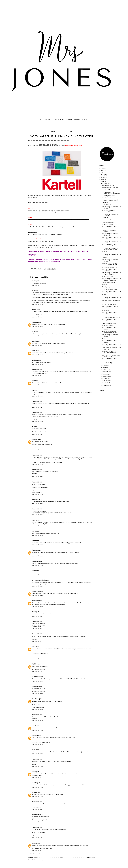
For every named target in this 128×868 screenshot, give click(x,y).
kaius (34, 772)
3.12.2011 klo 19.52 (37, 596)
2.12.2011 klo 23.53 (37, 526)
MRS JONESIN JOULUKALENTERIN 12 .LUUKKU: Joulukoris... (112, 274)
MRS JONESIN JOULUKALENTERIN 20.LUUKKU (111, 234)
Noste (34, 520)
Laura (34, 647)
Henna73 (35, 686)
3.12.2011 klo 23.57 (37, 641)
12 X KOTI (69, 120)
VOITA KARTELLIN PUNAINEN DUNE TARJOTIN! (112, 349)
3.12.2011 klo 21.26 (37, 629)
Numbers (105, 285)
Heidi (34, 541)
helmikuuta (106, 383)
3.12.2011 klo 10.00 (37, 536)
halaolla (34, 735)
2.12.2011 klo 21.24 (37, 421)
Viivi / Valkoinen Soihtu (38, 580)
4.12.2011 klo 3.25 (37, 672)
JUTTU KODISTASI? (59, 120)
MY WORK (77, 120)
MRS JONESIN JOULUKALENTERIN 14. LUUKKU (112, 261)
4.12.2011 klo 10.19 (37, 681)
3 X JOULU (105, 218)
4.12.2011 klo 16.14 (37, 710)
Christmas (105, 202)
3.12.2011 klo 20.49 (37, 607)
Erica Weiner (106, 310)
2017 (103, 168)
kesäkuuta (105, 374)
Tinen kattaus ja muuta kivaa (110, 267)
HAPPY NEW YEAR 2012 (108, 185)
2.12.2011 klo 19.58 (37, 304)
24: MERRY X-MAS (107, 205)
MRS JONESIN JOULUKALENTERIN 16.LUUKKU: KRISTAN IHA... (111, 249)
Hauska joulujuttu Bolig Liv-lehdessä (109, 231)
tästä (51, 242)
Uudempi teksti (32, 857)
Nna (33, 531)
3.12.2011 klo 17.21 (37, 575)
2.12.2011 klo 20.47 (37, 355)
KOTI (103, 338)
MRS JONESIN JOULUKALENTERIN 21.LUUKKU (111, 227)
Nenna (34, 322)
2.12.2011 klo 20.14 (37, 336)
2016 (103, 170)
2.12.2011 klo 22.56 (37, 494)
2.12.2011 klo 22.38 (37, 477)
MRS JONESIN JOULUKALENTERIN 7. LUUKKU (111, 313)
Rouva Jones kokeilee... (108, 222)
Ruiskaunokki (36, 814)
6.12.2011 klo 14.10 (37, 787)
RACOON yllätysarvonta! (109, 196)
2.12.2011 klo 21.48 (37, 450)
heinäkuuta (106, 372)
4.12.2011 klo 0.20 (37, 659)
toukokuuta (106, 376)
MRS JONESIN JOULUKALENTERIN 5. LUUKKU (111, 328)
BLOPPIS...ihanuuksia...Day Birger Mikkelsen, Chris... (111, 356)
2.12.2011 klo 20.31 (37, 345)
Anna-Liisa (35, 699)
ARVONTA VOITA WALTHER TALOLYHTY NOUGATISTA (110, 264)
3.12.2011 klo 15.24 (37, 556)
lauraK (34, 550)
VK (33, 290)
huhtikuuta (105, 379)
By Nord (104, 252)
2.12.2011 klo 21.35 (37, 434)
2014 (103, 175)
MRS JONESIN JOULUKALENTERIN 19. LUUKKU (112, 238)
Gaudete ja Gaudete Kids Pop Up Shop (111, 301)
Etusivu (61, 857)
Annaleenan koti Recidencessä (110, 188)
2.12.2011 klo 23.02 (37, 504)
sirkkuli (34, 792)
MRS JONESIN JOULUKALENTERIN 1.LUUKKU (111, 359)
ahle (33, 726)
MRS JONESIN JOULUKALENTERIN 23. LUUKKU (112, 208)
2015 (103, 173)
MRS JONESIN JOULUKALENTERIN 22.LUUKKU (111, 215)
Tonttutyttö (35, 499)
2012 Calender (106, 295)
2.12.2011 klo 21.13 (37, 396)
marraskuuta (106, 363)
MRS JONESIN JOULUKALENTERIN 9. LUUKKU (111, 298)
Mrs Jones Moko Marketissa (110, 289)
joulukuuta (105, 184)
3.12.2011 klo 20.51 (37, 616)
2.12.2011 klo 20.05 (37, 317)
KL (33, 427)
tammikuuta (106, 385)
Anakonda (35, 601)
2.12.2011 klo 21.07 (37, 385)
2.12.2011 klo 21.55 (37, 464)
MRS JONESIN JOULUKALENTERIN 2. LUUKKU (111, 345)
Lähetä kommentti (35, 854)
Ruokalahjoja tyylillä (108, 224)
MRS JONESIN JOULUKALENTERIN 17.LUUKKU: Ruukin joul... (111, 245)
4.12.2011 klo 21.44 (37, 721)
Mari (33, 281)
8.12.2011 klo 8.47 (37, 838)
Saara (34, 750)
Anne (34, 612)
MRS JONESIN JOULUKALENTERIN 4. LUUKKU (111, 336)
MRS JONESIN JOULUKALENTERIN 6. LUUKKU (111, 320)
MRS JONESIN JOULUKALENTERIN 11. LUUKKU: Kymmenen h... (112, 279)
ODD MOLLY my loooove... (109, 304)
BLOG (41, 120)
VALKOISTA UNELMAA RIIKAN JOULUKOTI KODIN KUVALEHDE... (112, 317)
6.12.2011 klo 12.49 (37, 767)
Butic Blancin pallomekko (109, 323)
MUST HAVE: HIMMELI (108, 325)
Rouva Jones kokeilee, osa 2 (110, 220)
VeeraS (34, 783)
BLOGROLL (85, 120)
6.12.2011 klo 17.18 (37, 797)
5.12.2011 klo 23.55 (37, 744)
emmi (34, 351)
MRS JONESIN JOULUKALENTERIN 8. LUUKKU (111, 307)
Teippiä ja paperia (107, 287)
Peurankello (35, 677)
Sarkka (34, 360)
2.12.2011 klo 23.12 (37, 515)
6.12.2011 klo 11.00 (37, 754)
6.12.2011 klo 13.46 (37, 778)
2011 (103, 182)
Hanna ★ (35, 561)
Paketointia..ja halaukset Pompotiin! (109, 211)
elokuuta (105, 370)
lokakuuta (105, 365)
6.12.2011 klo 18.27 (37, 809)
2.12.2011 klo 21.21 (37, 407)
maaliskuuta (106, 381)
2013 (103, 177)
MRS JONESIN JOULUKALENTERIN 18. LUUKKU (112, 242)
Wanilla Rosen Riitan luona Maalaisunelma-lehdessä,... (110, 332)
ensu (33, 843)
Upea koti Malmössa (108, 190)
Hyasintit (105, 258)
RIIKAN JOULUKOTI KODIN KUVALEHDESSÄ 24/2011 (109, 352)
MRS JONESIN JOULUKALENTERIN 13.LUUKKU (111, 270)
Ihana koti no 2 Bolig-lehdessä (110, 198)
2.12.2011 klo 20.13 (37, 327)
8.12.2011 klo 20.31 (37, 851)
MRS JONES (48, 120)
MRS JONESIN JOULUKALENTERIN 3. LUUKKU (111, 341)
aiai (33, 381)
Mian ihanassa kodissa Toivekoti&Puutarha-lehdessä (111, 193)
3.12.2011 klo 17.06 (37, 566)
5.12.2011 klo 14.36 (37, 730)
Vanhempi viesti (91, 857)
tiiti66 (34, 341)
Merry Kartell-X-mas (108, 277)
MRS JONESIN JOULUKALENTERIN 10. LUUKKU (112, 292)
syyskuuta (105, 367)
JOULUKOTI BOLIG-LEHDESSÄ (110, 200)
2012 (103, 179)
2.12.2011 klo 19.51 (37, 285)
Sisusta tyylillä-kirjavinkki (109, 282)
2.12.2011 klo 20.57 (37, 375)
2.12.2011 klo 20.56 (37, 364)
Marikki (34, 439)
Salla (33, 571)
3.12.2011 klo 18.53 (37, 586)
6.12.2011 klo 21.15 (37, 822)
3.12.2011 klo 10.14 (37, 545)
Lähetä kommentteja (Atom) (39, 860)
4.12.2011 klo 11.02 (37, 694)
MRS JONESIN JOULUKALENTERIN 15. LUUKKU (112, 255)
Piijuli (34, 664)
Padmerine (35, 591)
